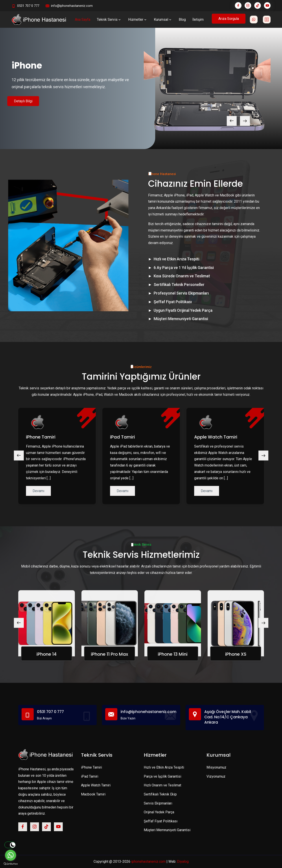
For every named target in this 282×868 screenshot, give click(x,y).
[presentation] (232, 121)
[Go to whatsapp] (11, 855)
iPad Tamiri (123, 437)
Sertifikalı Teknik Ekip (160, 794)
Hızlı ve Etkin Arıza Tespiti (176, 259)
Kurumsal (163, 20)
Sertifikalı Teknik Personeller (179, 285)
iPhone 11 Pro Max (110, 654)
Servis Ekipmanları (158, 803)
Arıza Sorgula (229, 19)
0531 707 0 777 (28, 6)
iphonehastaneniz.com (148, 861)
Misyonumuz (216, 767)
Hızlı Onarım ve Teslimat (162, 785)
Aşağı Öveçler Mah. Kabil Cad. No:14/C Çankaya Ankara (228, 717)
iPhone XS (236, 654)
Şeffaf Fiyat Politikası (173, 302)
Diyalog (183, 861)
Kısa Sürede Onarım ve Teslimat (182, 276)
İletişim (198, 20)
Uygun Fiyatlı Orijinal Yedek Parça (183, 310)
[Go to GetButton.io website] (11, 864)
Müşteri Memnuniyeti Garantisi (181, 319)
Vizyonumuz (216, 776)
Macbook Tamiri (93, 794)
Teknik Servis (109, 20)
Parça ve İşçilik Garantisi (162, 776)
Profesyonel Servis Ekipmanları (181, 293)
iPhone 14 (47, 654)
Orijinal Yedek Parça (159, 812)
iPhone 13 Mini (173, 654)
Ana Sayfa (83, 20)
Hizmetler (138, 20)
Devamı (38, 491)
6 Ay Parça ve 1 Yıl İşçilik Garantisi (184, 268)
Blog (182, 20)
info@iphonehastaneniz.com (72, 6)
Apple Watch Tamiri (216, 437)
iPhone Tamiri (41, 437)
